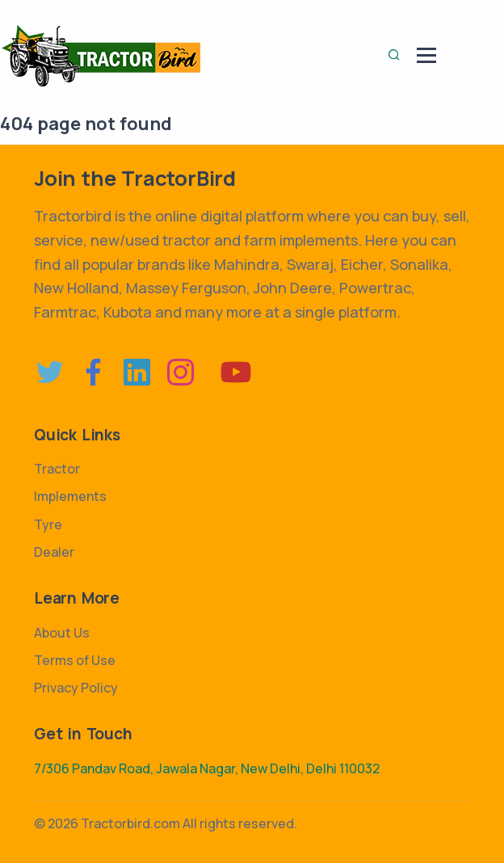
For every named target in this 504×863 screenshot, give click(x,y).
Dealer (54, 552)
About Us (62, 633)
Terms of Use (75, 660)
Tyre (48, 524)
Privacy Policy (76, 688)
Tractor (57, 469)
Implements (70, 496)
